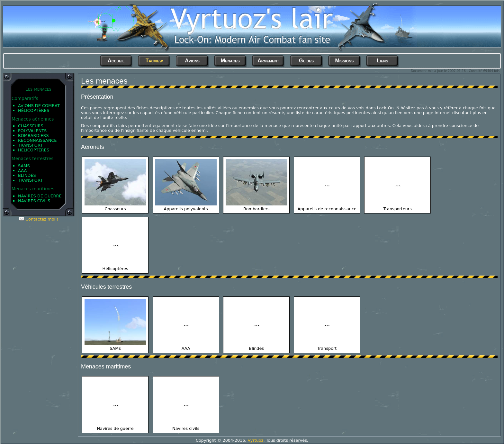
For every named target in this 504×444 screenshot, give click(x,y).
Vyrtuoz (255, 440)
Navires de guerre (40, 196)
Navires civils (34, 201)
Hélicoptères (34, 110)
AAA (22, 171)
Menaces (230, 61)
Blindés (27, 175)
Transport (30, 145)
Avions (192, 61)
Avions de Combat (39, 106)
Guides (306, 61)
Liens (382, 61)
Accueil (116, 61)
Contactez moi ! (42, 219)
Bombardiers (33, 136)
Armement (268, 61)
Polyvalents (32, 131)
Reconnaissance (37, 140)
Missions (344, 61)
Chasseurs (31, 126)
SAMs (24, 166)
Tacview (154, 61)
